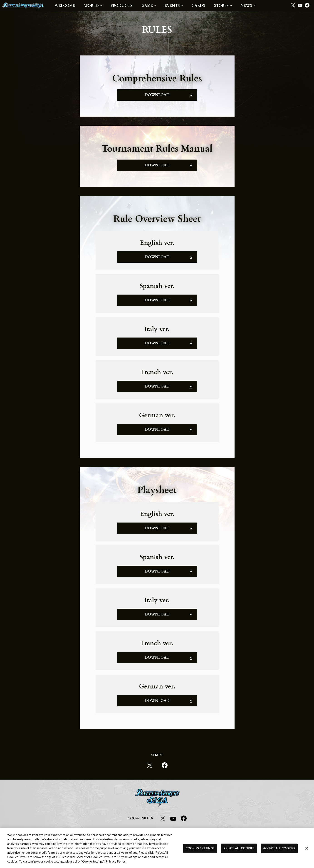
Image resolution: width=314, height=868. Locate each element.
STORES (221, 6)
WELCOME (65, 6)
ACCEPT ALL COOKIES (279, 849)
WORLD (91, 6)
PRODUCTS (121, 6)
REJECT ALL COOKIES (239, 849)
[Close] (307, 849)
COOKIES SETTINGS (200, 849)
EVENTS (172, 6)
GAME (147, 6)
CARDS (198, 6)
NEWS (246, 6)
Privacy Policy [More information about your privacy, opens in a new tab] (116, 863)
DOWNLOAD (157, 95)
